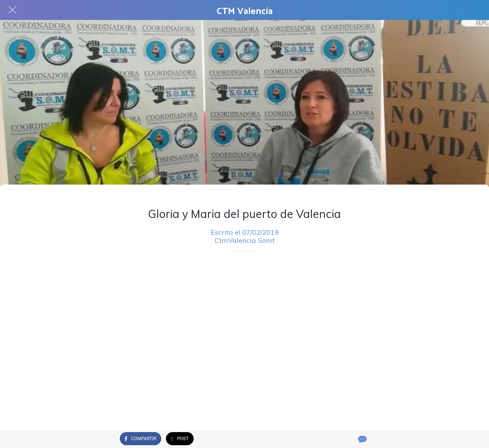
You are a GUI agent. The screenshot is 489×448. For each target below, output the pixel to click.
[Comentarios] (362, 439)
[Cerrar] (12, 10)
